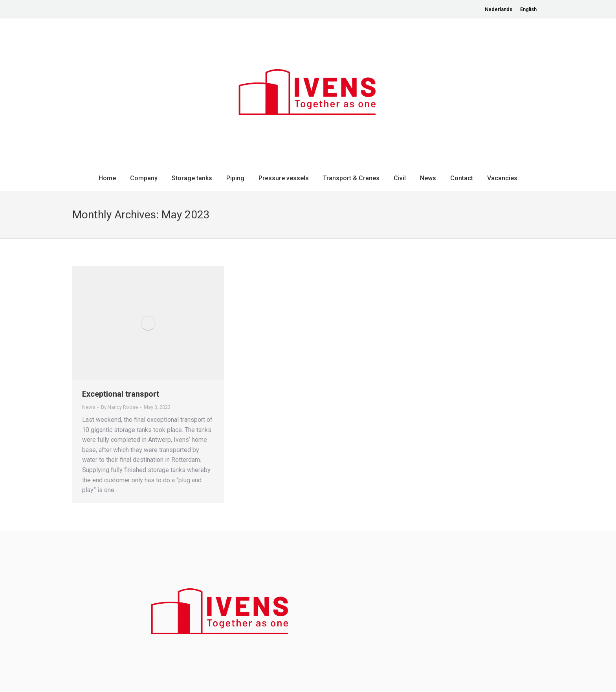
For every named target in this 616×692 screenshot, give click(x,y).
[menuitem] (499, 9)
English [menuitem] (528, 9)
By (119, 407)
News (89, 407)
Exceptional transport (121, 394)
